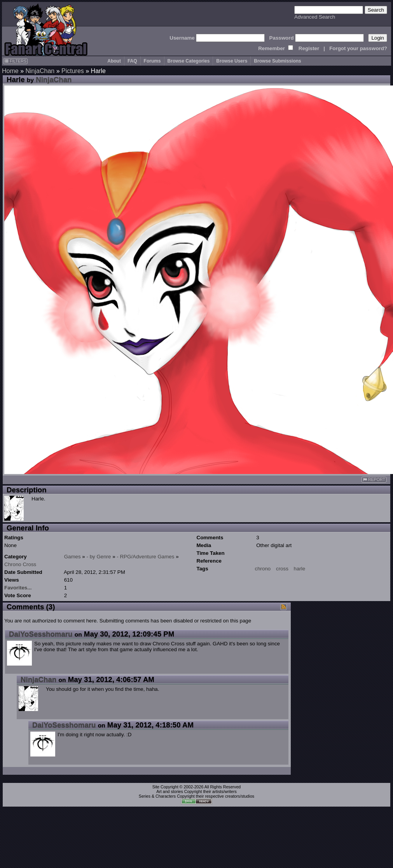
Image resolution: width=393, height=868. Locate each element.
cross (282, 569)
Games (72, 557)
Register (309, 48)
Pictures (73, 71)
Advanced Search (315, 17)
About (114, 61)
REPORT (374, 480)
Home (10, 71)
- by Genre (99, 557)
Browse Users (232, 61)
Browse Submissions (277, 61)
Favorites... (18, 588)
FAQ (132, 61)
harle (300, 569)
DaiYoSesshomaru (41, 634)
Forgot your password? (358, 48)
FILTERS (15, 61)
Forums (152, 61)
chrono (263, 569)
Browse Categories (189, 61)
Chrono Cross (20, 564)
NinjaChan (40, 71)
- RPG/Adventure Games (145, 557)
